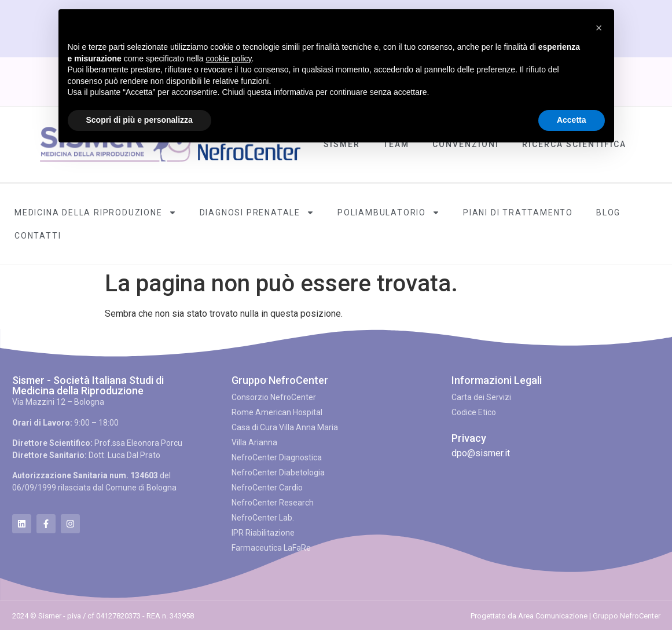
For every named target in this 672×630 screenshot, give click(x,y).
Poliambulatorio (389, 213)
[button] (599, 28)
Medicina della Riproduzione (96, 213)
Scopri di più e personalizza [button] (139, 120)
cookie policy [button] (228, 58)
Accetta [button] (572, 120)
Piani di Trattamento (518, 213)
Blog (608, 213)
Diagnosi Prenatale (257, 213)
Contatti (38, 236)
